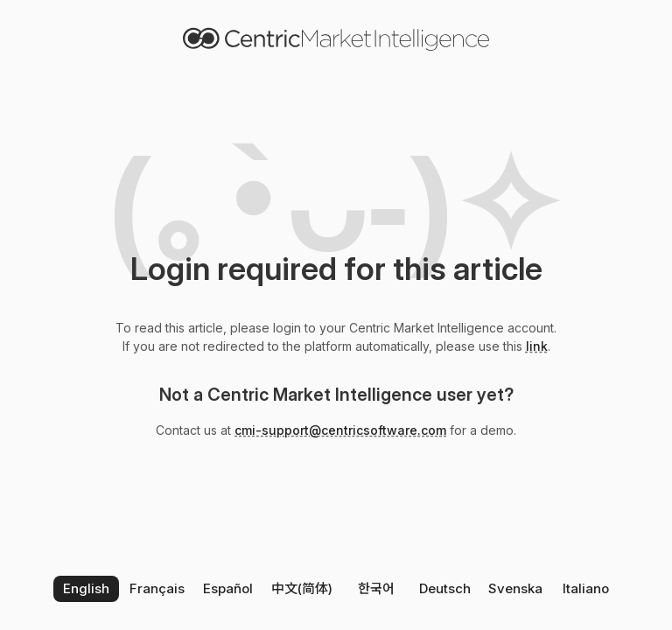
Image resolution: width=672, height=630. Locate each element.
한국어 (376, 588)
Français (157, 588)
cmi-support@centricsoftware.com (340, 430)
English (86, 588)
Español (228, 588)
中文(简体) (302, 588)
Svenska (515, 588)
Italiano (586, 588)
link (537, 346)
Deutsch (445, 588)
